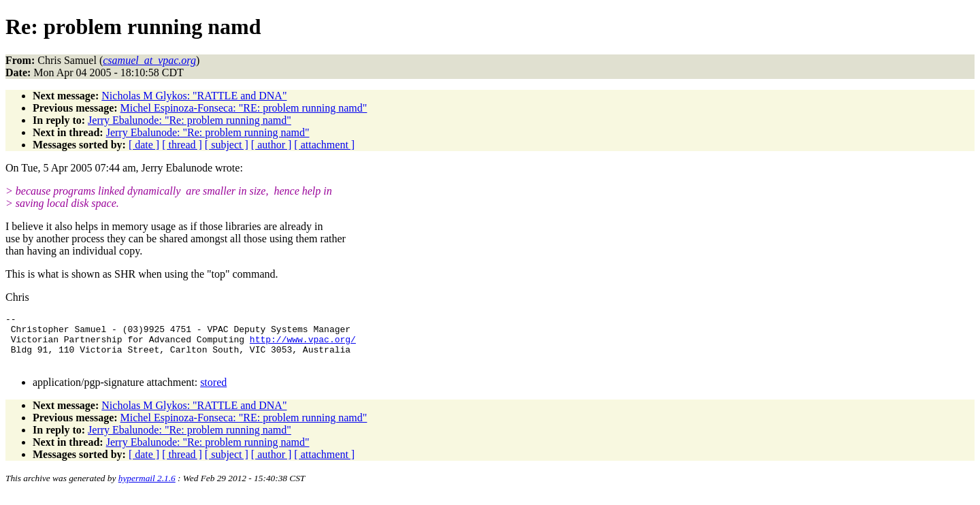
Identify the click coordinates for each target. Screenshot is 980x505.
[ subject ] (227, 145)
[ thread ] (182, 145)
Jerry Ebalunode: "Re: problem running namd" (190, 120)
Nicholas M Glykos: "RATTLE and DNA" (194, 96)
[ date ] (144, 145)
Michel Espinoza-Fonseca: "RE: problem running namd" (244, 108)
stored (213, 392)
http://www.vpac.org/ (303, 345)
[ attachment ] (324, 145)
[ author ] (272, 145)
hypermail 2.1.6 (147, 488)
